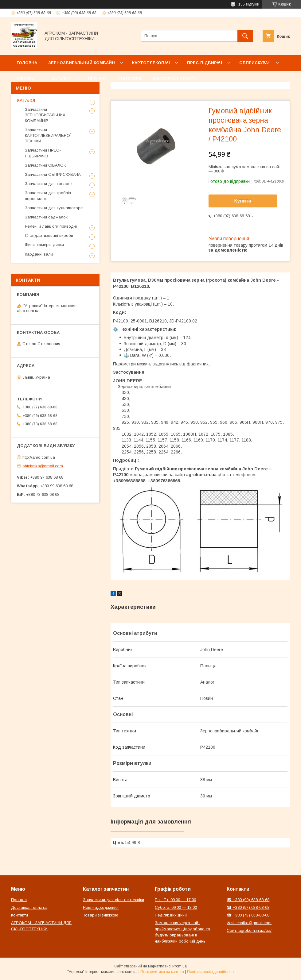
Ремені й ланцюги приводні (51, 226)
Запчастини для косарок (49, 184)
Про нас (98, 79)
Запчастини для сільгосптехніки (113, 900)
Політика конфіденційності (210, 972)
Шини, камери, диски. (45, 245)
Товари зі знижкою (101, 915)
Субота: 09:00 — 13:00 (176, 907)
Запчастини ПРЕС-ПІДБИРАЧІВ (43, 153)
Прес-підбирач (205, 63)
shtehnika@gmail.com (43, 466)
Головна (27, 63)
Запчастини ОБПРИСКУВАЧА (53, 174)
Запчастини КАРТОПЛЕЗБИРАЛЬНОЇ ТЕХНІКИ (48, 135)
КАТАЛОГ (27, 100)
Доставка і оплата (175, 79)
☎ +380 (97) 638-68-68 (248, 907)
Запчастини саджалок (46, 217)
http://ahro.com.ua (39, 457)
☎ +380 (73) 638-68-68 (248, 915)
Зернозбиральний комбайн (82, 63)
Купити (243, 201)
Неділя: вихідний (171, 915)
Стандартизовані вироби (49, 235)
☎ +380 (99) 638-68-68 (248, 900)
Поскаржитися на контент (162, 972)
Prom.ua (180, 966)
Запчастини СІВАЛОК (45, 165)
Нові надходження (101, 907)
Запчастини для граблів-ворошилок (49, 196)
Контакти (130, 79)
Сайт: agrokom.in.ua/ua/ (249, 930)
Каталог (61, 79)
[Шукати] (245, 36)
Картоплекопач (151, 63)
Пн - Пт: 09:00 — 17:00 (175, 900)
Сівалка (25, 79)
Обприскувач (255, 63)
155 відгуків (249, 4)
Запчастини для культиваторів (54, 208)
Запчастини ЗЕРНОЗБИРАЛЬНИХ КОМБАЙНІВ (45, 115)
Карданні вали (39, 254)
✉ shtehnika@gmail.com (249, 923)
